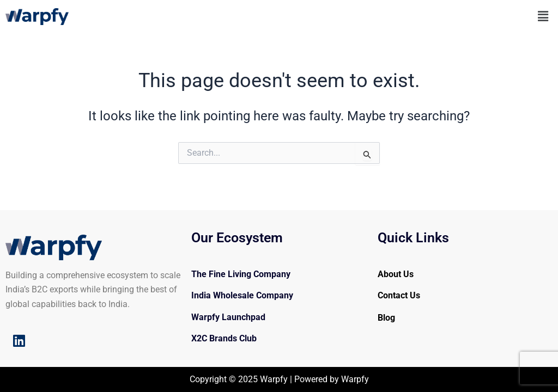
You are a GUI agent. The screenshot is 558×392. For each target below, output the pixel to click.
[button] (543, 16)
